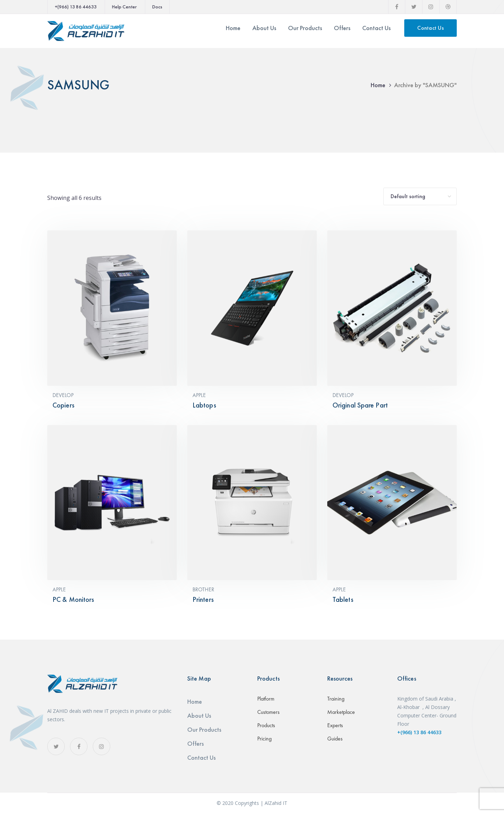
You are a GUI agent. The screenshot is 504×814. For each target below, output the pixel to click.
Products (266, 725)
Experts (335, 725)
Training (336, 699)
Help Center (124, 7)
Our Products (204, 729)
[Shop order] (420, 196)
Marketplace (341, 712)
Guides (335, 739)
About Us (199, 715)
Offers (195, 743)
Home (378, 85)
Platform (266, 699)
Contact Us (430, 28)
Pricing (264, 739)
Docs (157, 7)
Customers (268, 712)
